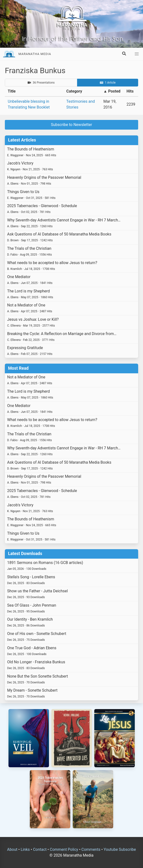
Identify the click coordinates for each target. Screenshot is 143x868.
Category (74, 91)
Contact (40, 849)
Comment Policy (64, 849)
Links (25, 849)
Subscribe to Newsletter (71, 125)
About (12, 849)
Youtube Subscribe (120, 849)
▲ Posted (112, 91)
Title (12, 91)
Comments (91, 849)
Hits (130, 91)
